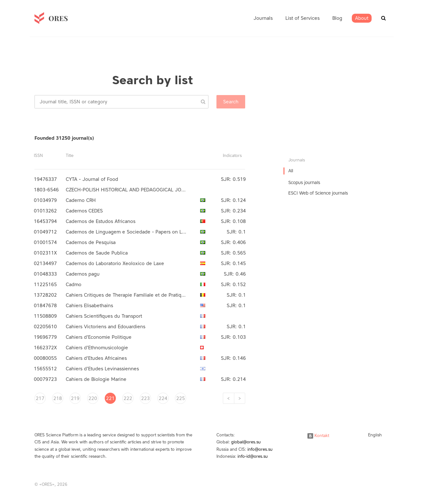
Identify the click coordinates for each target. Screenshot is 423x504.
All (291, 171)
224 (163, 398)
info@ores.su (260, 449)
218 (58, 398)
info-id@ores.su (253, 456)
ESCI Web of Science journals (318, 193)
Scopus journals (304, 183)
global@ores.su (246, 442)
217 (40, 398)
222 (128, 398)
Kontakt (318, 436)
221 (110, 398)
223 (145, 398)
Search (231, 102)
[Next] (240, 398)
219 (75, 398)
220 (93, 398)
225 (181, 398)
